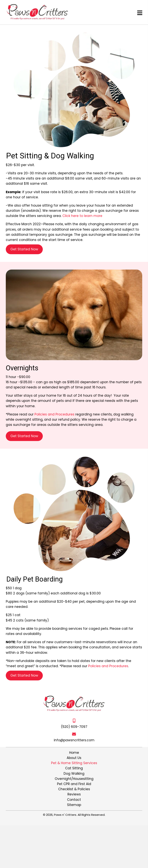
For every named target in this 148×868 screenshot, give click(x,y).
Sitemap (74, 805)
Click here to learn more (82, 216)
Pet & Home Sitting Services (74, 763)
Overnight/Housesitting (74, 779)
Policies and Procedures (54, 414)
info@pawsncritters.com (74, 740)
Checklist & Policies (74, 789)
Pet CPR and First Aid (74, 784)
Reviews (74, 794)
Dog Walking (74, 774)
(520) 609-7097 (74, 727)
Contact (74, 800)
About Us (74, 758)
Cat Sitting (74, 768)
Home (74, 753)
